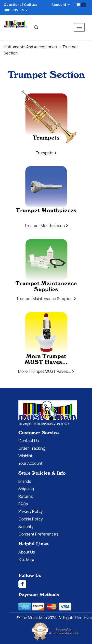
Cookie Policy (31, 519)
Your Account (30, 463)
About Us (27, 552)
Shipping (26, 489)
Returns (26, 496)
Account (61, 5)
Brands (25, 481)
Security (26, 527)
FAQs (23, 504)
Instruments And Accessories (30, 47)
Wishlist (25, 456)
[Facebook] (55, 584)
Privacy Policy (31, 511)
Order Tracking (32, 448)
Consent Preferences (38, 534)
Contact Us (29, 441)
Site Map (26, 559)
